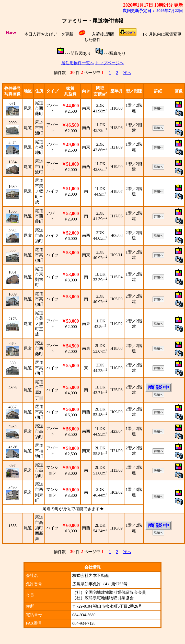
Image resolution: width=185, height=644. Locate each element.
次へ (127, 73)
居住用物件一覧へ (78, 63)
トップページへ (109, 63)
